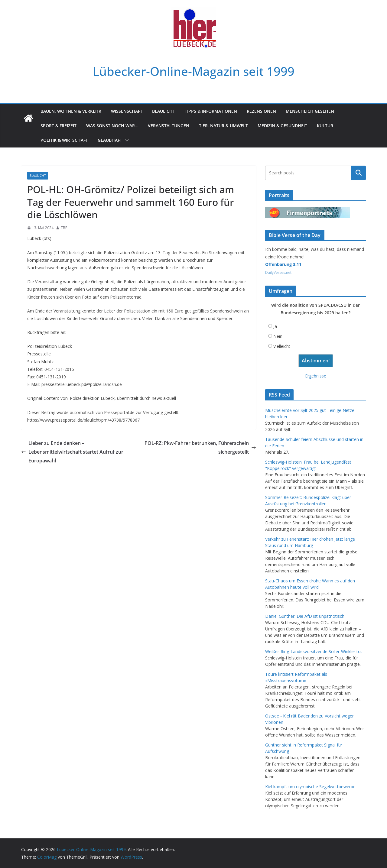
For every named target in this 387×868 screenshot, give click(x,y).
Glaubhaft (110, 140)
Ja (275, 326)
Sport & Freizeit (59, 126)
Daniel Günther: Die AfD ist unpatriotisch (305, 616)
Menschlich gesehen (310, 111)
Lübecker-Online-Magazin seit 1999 (194, 71)
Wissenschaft (127, 111)
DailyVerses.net (278, 272)
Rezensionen (261, 111)
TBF (64, 228)
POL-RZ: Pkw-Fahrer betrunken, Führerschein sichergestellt (200, 447)
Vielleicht (282, 346)
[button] (125, 140)
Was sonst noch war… (112, 126)
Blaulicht (164, 111)
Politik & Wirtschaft (64, 140)
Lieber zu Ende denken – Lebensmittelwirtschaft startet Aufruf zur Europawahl (72, 452)
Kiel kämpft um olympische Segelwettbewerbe (310, 787)
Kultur (325, 126)
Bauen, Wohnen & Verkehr (71, 111)
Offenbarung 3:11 (283, 264)
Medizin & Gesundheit (282, 126)
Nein (278, 336)
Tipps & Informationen (211, 111)
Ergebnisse (316, 376)
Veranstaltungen (169, 126)
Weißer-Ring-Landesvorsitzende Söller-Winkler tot (314, 651)
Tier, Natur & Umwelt (223, 126)
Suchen (359, 173)
